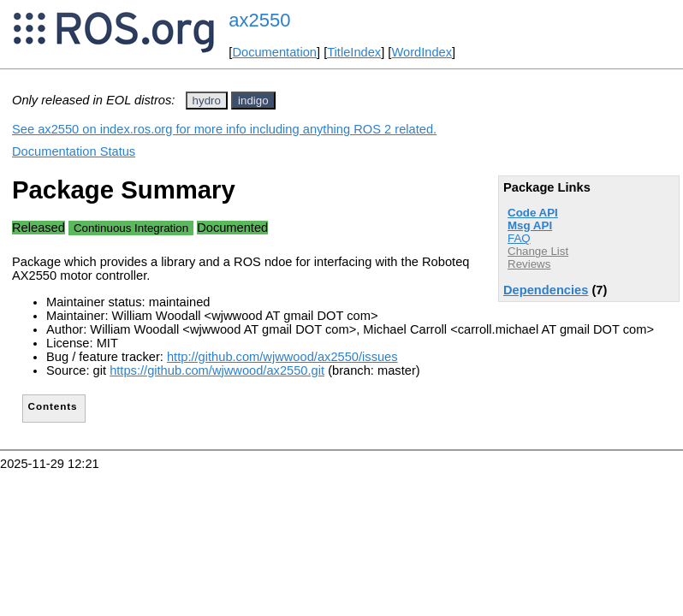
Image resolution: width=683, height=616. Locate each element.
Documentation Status (74, 151)
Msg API (530, 225)
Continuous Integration (131, 228)
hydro (207, 101)
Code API (533, 213)
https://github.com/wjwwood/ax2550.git (217, 370)
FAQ (519, 238)
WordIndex (422, 52)
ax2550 (259, 20)
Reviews (529, 264)
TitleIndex (354, 52)
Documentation (274, 52)
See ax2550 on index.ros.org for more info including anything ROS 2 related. (224, 129)
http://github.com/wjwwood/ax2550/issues (282, 357)
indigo (253, 101)
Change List (538, 251)
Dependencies (546, 290)
